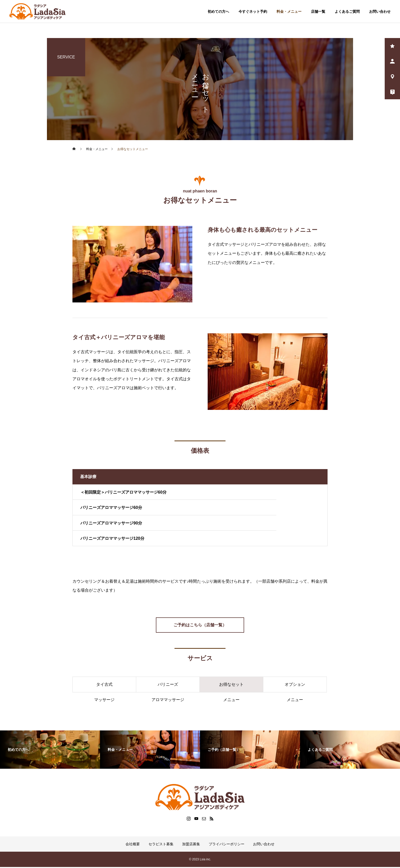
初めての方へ (218, 11)
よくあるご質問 (347, 11)
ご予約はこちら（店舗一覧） (200, 626)
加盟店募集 (191, 845)
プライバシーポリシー (227, 845)
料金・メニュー (289, 11)
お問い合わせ (380, 11)
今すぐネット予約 (253, 11)
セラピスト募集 (161, 845)
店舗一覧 (318, 11)
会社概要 (133, 845)
